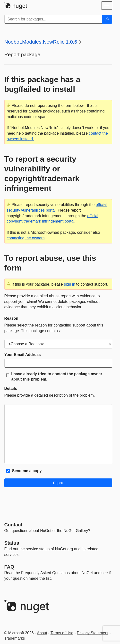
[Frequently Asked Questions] (9, 567)
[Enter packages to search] (53, 19)
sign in (69, 284)
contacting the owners (26, 238)
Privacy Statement (93, 633)
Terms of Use (62, 633)
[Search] (107, 19)
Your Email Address (23, 355)
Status (12, 543)
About (42, 633)
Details (11, 388)
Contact (13, 525)
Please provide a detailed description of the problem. (50, 395)
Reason (11, 318)
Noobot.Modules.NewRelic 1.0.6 (41, 42)
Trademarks (15, 638)
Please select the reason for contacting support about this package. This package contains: (54, 328)
